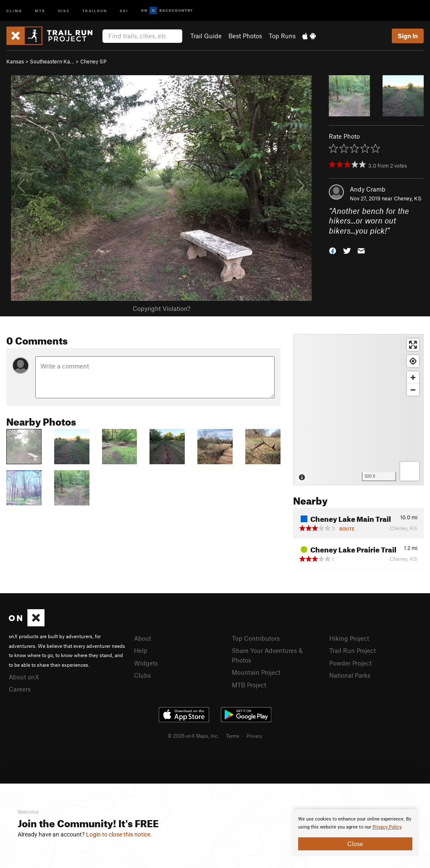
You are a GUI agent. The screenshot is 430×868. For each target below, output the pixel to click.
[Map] (358, 410)
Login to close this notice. (119, 834)
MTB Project (249, 685)
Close (355, 844)
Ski (124, 10)
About (143, 638)
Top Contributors (256, 638)
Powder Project (350, 663)
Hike (64, 10)
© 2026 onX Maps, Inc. (193, 736)
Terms (233, 736)
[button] (333, 250)
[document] (355, 833)
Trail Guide (206, 36)
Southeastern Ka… (52, 61)
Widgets (146, 663)
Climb (14, 10)
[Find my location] (413, 361)
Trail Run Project (353, 650)
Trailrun (95, 10)
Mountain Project (256, 672)
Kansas (15, 61)
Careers (20, 689)
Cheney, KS (408, 198)
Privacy (254, 736)
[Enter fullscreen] (413, 345)
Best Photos (245, 36)
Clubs (142, 675)
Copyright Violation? (161, 308)
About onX (24, 677)
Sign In (408, 36)
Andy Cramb (368, 189)
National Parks (350, 675)
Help (141, 650)
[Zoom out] (413, 390)
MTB (40, 10)
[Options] (410, 471)
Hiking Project (349, 638)
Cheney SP (93, 61)
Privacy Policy (387, 827)
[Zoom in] (413, 377)
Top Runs (282, 36)
